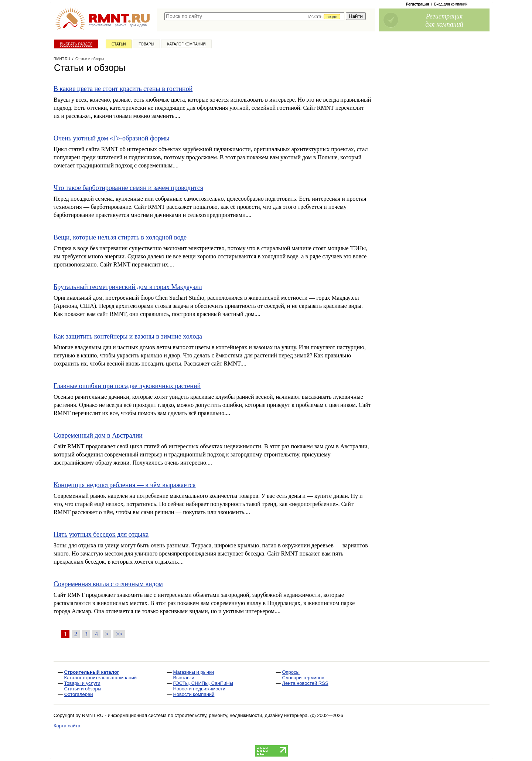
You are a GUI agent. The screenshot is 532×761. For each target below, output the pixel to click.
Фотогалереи (78, 694)
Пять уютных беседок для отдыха (101, 534)
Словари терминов (303, 678)
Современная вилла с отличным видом (108, 584)
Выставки (183, 678)
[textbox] (254, 16)
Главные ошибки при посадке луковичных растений (127, 386)
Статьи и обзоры (83, 689)
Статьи (119, 44)
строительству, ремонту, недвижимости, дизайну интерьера (241, 715)
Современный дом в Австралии (98, 435)
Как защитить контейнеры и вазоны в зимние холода (128, 336)
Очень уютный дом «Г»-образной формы (112, 138)
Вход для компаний (451, 4)
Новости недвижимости (199, 689)
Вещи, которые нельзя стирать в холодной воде (120, 237)
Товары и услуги (82, 683)
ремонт (120, 25)
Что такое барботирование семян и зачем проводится (128, 188)
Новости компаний (194, 694)
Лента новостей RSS (305, 683)
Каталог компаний (186, 44)
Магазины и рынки (193, 672)
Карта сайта (67, 726)
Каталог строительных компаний (100, 678)
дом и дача (138, 25)
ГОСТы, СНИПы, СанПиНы (203, 683)
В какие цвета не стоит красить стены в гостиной (123, 89)
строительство (100, 25)
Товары (146, 44)
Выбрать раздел (76, 44)
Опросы (291, 672)
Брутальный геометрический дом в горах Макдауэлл (128, 287)
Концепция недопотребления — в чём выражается (125, 485)
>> (119, 634)
